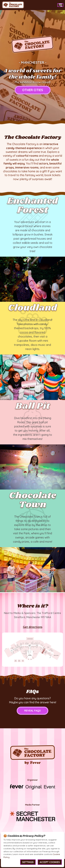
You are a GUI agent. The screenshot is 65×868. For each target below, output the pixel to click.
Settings (28, 862)
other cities (33, 90)
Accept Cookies (50, 862)
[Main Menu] (60, 5)
